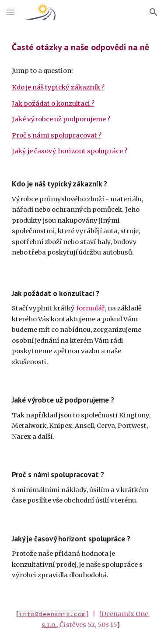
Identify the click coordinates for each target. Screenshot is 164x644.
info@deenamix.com (52, 614)
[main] (82, 47)
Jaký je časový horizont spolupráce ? (70, 151)
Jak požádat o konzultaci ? (53, 103)
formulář (91, 308)
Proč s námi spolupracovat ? (57, 135)
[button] (10, 12)
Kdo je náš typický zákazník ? (58, 87)
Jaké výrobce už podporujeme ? (61, 119)
